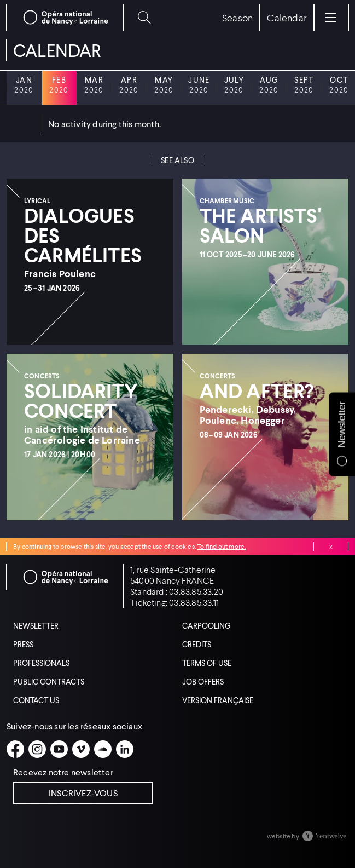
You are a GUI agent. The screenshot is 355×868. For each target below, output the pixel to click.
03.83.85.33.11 (194, 602)
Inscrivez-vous (83, 793)
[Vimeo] (81, 749)
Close (331, 547)
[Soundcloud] (103, 749)
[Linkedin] (125, 749)
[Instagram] (37, 749)
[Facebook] (15, 749)
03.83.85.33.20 (196, 591)
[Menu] (331, 18)
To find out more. (221, 546)
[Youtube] (59, 749)
